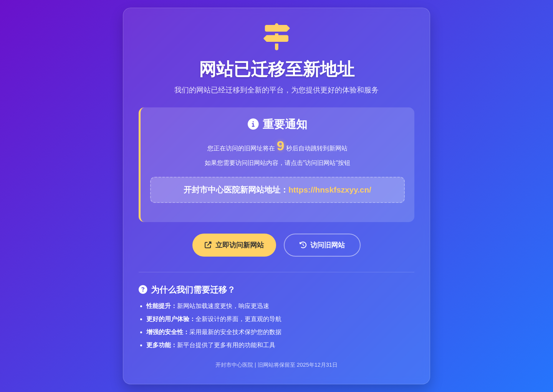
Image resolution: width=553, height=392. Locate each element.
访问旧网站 (322, 245)
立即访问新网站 (234, 245)
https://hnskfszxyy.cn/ (330, 190)
